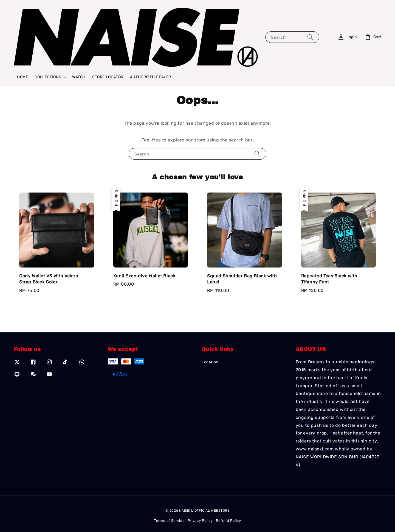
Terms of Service (169, 521)
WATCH (79, 77)
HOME (22, 77)
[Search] (310, 37)
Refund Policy (228, 521)
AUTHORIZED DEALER (151, 77)
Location (210, 362)
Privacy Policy (200, 521)
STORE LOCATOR (108, 77)
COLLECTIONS (48, 77)
